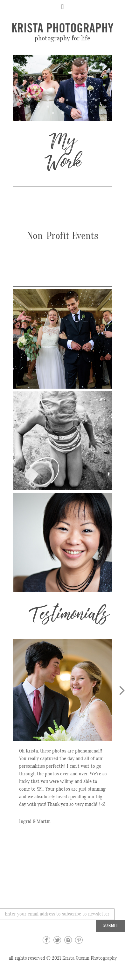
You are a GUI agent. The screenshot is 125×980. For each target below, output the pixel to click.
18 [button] (87, 106)
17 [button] (77, 106)
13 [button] (39, 106)
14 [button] (48, 106)
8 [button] (87, 100)
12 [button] (29, 106)
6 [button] (67, 100)
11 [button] (20, 106)
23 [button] (72, 113)
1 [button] (20, 100)
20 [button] (106, 106)
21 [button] (53, 113)
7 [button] (77, 100)
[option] (62, 88)
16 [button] (67, 106)
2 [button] (29, 100)
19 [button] (96, 106)
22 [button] (63, 113)
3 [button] (39, 100)
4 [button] (48, 100)
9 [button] (96, 100)
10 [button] (106, 100)
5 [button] (58, 100)
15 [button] (58, 106)
